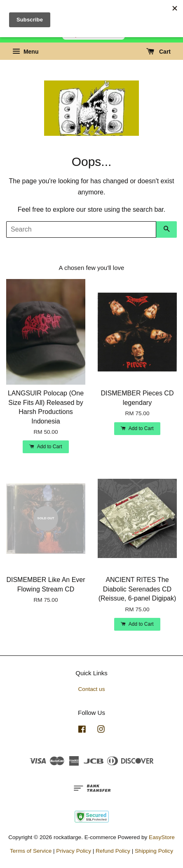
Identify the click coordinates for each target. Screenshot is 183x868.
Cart (158, 52)
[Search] (81, 229)
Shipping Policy (154, 851)
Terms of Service (31, 851)
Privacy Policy (74, 851)
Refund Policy (113, 851)
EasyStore (162, 837)
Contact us (92, 689)
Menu (25, 52)
